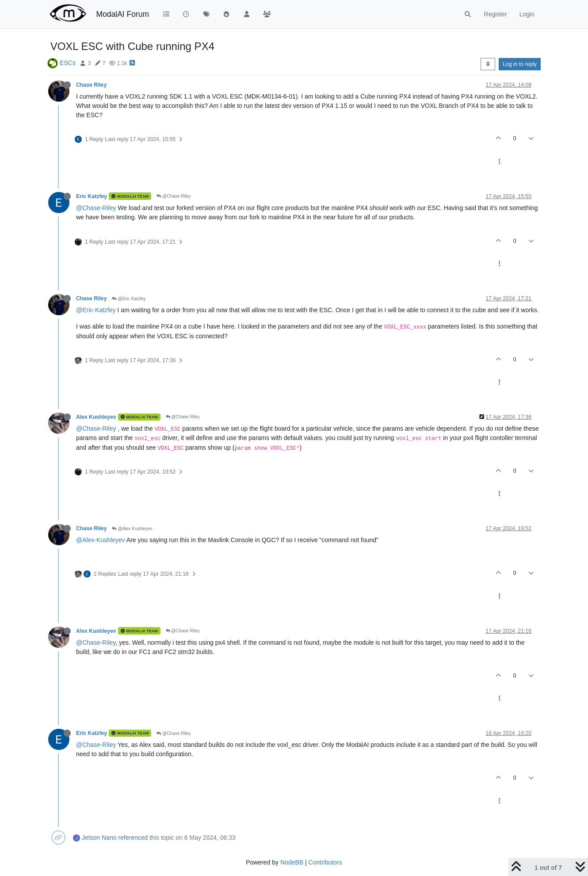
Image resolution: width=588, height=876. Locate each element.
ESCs (68, 63)
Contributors (325, 862)
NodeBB (292, 862)
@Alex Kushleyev (132, 529)
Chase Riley (91, 85)
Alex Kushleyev (96, 417)
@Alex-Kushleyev (101, 540)
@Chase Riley (174, 196)
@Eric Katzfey (129, 299)
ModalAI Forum (122, 14)
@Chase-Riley (96, 208)
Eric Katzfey (92, 196)
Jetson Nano (99, 838)
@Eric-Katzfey (96, 310)
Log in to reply (520, 64)
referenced (133, 838)
